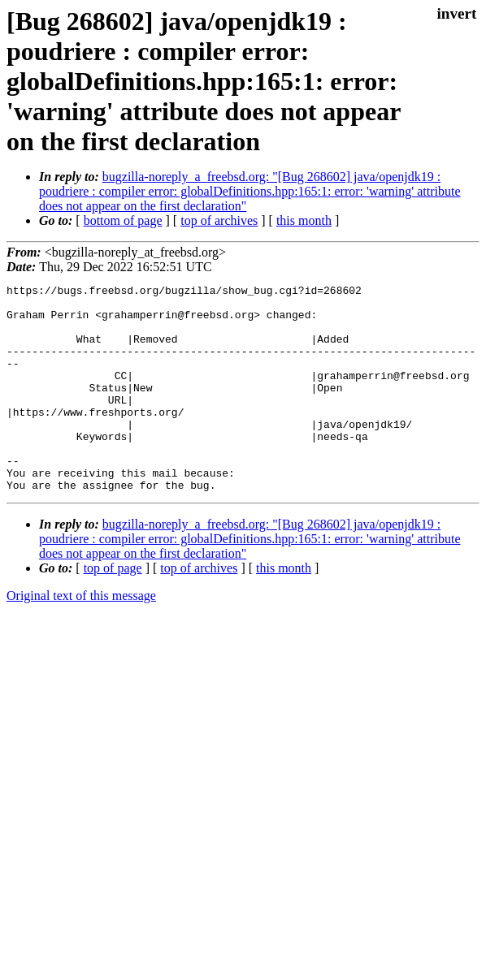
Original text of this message (81, 637)
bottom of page (123, 220)
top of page (113, 609)
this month (304, 220)
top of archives (219, 220)
